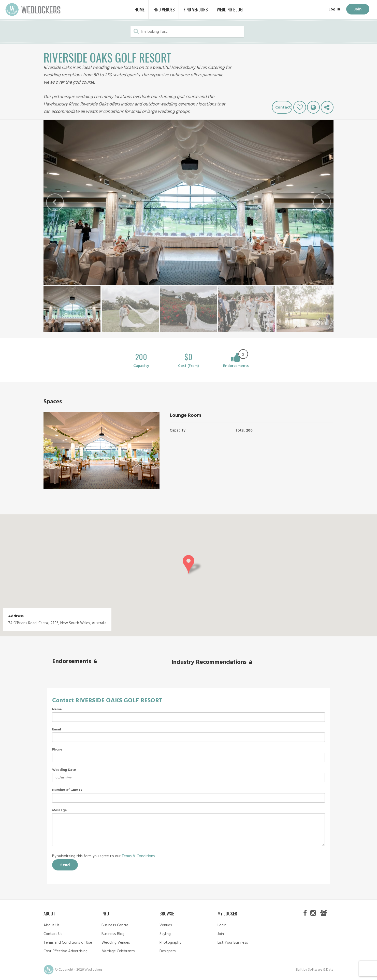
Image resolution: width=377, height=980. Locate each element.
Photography (170, 943)
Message (59, 810)
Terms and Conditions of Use (68, 943)
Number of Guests (67, 790)
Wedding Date (64, 770)
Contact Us (53, 934)
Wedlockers (33, 10)
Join (358, 9)
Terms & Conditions (138, 856)
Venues (166, 925)
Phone (57, 750)
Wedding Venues (116, 943)
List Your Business (233, 943)
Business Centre (115, 925)
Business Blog (113, 934)
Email (57, 730)
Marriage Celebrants (118, 951)
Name (57, 710)
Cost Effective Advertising (66, 951)
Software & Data (321, 970)
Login (222, 925)
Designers (168, 951)
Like (300, 107)
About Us (52, 925)
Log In (334, 9)
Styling (165, 934)
